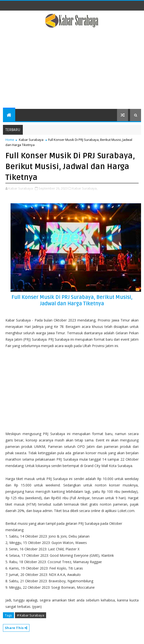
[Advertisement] (72, 72)
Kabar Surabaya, (85, 188)
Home (10, 140)
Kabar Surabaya (31, 140)
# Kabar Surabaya (31, 615)
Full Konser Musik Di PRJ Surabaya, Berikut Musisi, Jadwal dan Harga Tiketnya (72, 300)
